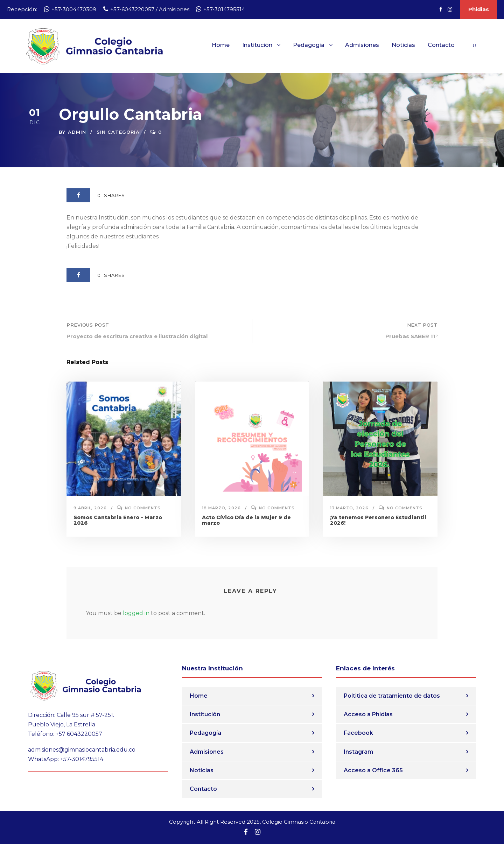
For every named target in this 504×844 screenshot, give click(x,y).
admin (77, 132)
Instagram (358, 752)
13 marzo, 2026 (349, 508)
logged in (136, 613)
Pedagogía (309, 45)
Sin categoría (118, 132)
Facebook (358, 733)
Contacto (441, 45)
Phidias (479, 9)
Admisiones (362, 45)
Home (221, 45)
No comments (143, 508)
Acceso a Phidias (368, 714)
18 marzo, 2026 (221, 508)
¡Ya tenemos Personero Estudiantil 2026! (378, 520)
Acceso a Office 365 (373, 770)
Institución (257, 45)
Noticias (403, 45)
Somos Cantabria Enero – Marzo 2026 (118, 520)
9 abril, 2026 (90, 508)
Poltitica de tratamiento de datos (392, 696)
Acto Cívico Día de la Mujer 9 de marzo (246, 520)
